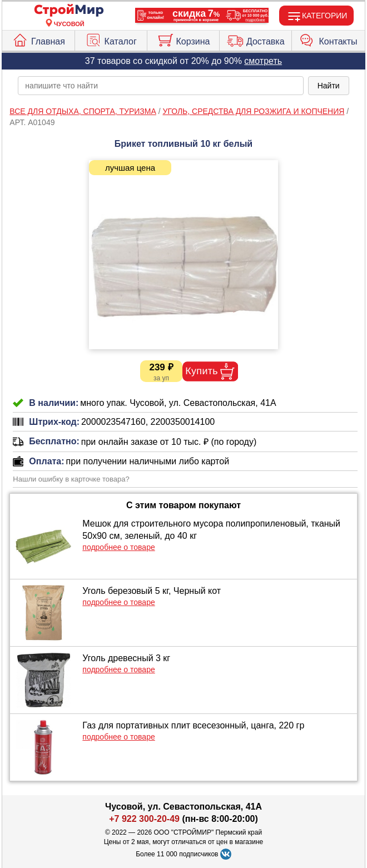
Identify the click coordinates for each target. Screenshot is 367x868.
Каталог (111, 39)
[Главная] (69, 11)
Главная (38, 39)
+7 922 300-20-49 (144, 819)
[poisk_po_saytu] (160, 86)
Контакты (328, 39)
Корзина (183, 39)
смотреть (263, 61)
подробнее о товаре (118, 547)
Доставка (256, 39)
